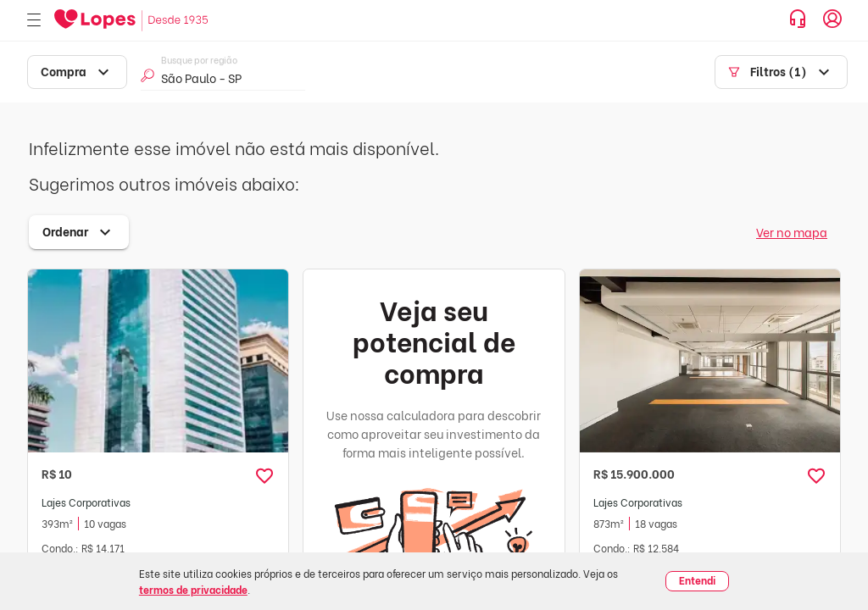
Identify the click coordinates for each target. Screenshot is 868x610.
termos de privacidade (193, 589)
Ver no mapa (792, 232)
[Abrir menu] (34, 21)
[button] (264, 476)
